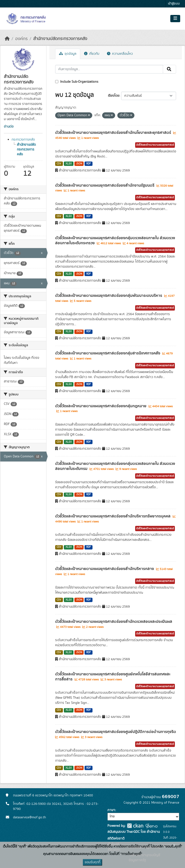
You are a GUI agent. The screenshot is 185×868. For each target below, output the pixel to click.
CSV (59, 164)
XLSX (69, 164)
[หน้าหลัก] (7, 39)
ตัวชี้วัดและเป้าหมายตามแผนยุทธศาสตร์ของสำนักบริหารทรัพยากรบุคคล (113, 516)
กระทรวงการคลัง (23, 140)
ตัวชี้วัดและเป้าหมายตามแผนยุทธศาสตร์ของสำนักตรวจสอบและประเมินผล (114, 622)
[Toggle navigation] (175, 19)
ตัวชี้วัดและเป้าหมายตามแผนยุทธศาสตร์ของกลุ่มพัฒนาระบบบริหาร (109, 296)
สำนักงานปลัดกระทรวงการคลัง (60, 39)
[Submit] (169, 69)
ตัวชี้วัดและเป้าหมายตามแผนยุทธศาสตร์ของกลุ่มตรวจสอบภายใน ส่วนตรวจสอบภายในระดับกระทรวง (115, 241)
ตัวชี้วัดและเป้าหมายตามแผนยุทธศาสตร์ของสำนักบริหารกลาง (105, 569)
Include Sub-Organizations (77, 82)
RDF (89, 164)
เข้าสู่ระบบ (174, 4)
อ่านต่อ (9, 127)
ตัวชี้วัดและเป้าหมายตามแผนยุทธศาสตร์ (155, 145)
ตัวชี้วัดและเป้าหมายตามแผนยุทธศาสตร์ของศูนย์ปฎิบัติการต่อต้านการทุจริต (116, 732)
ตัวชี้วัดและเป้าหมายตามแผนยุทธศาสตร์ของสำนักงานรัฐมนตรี (105, 185)
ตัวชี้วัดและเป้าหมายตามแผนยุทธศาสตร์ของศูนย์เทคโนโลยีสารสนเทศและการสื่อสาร (113, 677)
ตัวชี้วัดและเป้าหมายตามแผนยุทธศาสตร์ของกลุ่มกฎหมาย (101, 406)
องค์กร (21, 39)
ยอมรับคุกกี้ (92, 862)
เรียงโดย (114, 96)
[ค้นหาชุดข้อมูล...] (109, 69)
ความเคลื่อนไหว (120, 54)
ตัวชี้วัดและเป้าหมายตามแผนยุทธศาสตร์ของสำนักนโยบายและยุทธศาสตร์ (114, 133)
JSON (79, 164)
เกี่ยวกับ (92, 54)
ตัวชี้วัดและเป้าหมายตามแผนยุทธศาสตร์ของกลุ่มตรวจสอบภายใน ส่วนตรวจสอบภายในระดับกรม (115, 466)
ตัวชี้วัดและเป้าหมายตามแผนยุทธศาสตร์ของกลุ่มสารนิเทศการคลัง (108, 353)
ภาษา (111, 810)
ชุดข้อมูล (68, 54)
